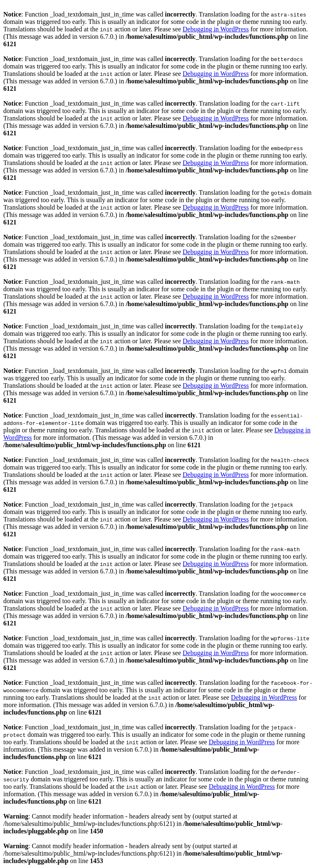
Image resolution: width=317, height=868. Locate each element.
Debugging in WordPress (216, 29)
